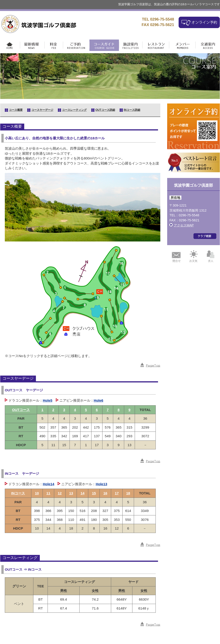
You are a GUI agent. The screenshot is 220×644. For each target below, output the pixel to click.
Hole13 (101, 484)
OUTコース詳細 (105, 110)
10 (37, 493)
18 (128, 493)
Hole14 (48, 484)
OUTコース (21, 410)
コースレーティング (74, 110)
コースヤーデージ (42, 110)
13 (71, 493)
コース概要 (16, 110)
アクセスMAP (184, 225)
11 (48, 493)
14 (82, 493)
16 (105, 493)
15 (94, 493)
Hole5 (48, 400)
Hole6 (99, 400)
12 (60, 493)
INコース (18, 493)
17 (117, 493)
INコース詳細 (132, 110)
